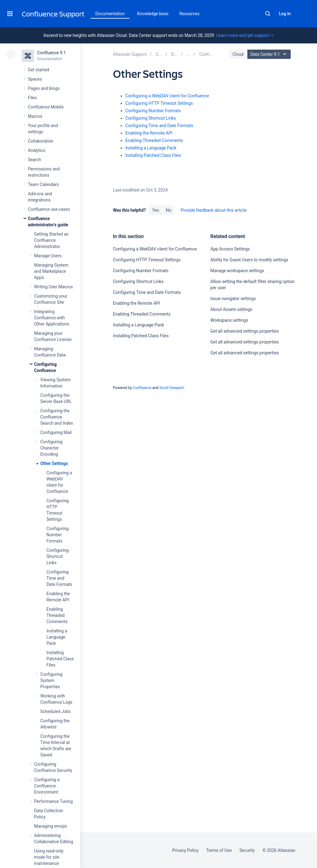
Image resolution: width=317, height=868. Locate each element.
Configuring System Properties (51, 680)
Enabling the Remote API (149, 133)
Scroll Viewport (172, 388)
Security (247, 850)
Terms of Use (219, 850)
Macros (35, 116)
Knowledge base (153, 14)
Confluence (142, 388)
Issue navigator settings (233, 299)
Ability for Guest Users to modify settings (250, 260)
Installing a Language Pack (57, 637)
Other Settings (54, 463)
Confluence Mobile (46, 107)
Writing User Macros (53, 287)
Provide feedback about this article (213, 210)
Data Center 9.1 (270, 54)
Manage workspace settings (237, 271)
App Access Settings (230, 249)
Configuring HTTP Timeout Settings (159, 103)
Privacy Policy (185, 850)
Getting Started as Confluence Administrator (51, 240)
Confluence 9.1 (52, 53)
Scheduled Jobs (55, 711)
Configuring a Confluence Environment (47, 786)
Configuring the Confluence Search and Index (57, 417)
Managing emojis (50, 826)
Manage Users (48, 256)
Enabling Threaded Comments (57, 615)
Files (32, 98)
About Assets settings (232, 309)
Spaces (35, 79)
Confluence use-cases (49, 209)
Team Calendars (43, 184)
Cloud (238, 54)
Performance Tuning (53, 801)
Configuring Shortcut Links (58, 556)
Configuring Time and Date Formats (59, 578)
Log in (285, 14)
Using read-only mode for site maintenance (49, 857)
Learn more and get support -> (245, 35)
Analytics (37, 150)
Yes (155, 210)
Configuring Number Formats (58, 535)
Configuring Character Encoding (51, 448)
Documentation (110, 14)
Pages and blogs (44, 88)
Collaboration (41, 141)
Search (268, 14)
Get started (39, 70)
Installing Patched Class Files (60, 659)
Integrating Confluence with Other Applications (52, 318)
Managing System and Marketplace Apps (51, 271)
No (169, 210)
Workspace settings (229, 320)
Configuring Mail (56, 432)
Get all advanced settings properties (245, 331)
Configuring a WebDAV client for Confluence (167, 96)
